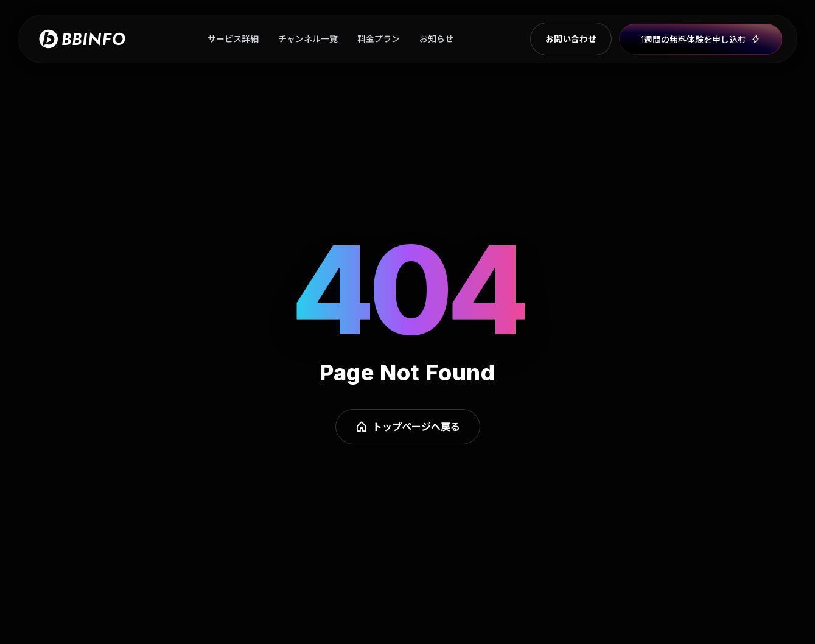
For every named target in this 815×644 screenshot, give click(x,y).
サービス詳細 (233, 39)
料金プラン (379, 39)
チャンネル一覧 (308, 39)
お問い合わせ (571, 39)
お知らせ (436, 39)
